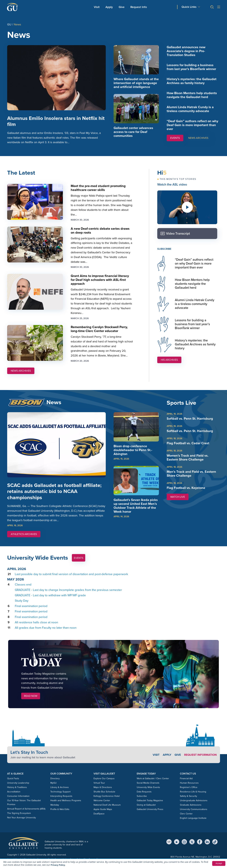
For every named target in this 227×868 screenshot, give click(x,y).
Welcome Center (102, 805)
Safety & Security (188, 801)
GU (9, 24)
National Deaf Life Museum (107, 810)
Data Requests (144, 796)
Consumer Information (18, 801)
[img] (136, 60)
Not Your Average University (22, 822)
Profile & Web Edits (60, 814)
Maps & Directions (103, 792)
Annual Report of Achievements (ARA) (26, 814)
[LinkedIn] (207, 846)
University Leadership (18, 788)
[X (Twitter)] (192, 846)
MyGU (53, 788)
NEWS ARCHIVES (198, 138)
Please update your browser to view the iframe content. (114, 603)
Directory (55, 783)
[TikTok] (215, 846)
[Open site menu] (219, 7)
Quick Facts (13, 783)
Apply (110, 7)
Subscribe (142, 801)
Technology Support (60, 796)
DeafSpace (99, 818)
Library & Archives (60, 792)
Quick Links (189, 7)
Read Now (31, 701)
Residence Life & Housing (193, 796)
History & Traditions (17, 792)
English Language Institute (193, 823)
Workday (55, 810)
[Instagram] (184, 846)
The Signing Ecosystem (19, 818)
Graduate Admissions (191, 810)
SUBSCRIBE (164, 251)
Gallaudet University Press (150, 814)
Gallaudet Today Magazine (150, 805)
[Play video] (187, 209)
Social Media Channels (148, 788)
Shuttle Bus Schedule (104, 796)
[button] (211, 7)
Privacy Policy (58, 865)
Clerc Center (186, 818)
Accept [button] (218, 863)
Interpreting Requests (61, 801)
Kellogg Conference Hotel (107, 801)
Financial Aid (186, 783)
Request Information (200, 759)
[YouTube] (177, 846)
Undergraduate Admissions (194, 805)
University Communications (194, 814)
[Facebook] (200, 846)
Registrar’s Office (189, 792)
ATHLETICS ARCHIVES (24, 539)
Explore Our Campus (104, 783)
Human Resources (189, 788)
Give (122, 7)
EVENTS (175, 138)
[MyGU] (169, 846)
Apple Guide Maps (103, 814)
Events (79, 563)
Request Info (139, 7)
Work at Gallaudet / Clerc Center (153, 783)
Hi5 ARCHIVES (169, 362)
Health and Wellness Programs (66, 805)
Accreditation (14, 796)
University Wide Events (148, 792)
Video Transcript (175, 235)
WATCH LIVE (179, 499)
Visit (97, 7)
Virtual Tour (99, 788)
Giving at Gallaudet (146, 810)
